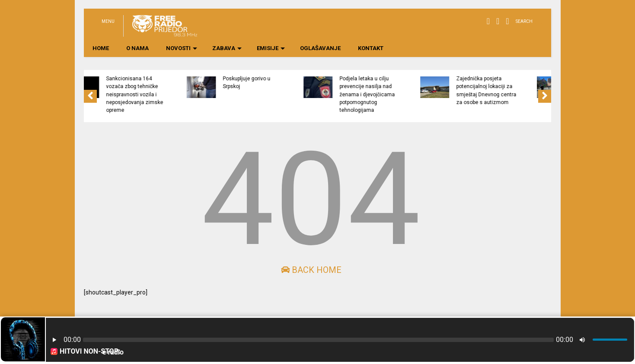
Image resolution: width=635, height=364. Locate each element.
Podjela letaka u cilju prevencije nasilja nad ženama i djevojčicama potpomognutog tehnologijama (408, 94)
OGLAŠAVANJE (320, 48)
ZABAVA (227, 48)
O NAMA (137, 48)
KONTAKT (371, 48)
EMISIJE (271, 48)
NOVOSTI (182, 48)
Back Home (311, 270)
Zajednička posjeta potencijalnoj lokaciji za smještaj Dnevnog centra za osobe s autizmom (528, 90)
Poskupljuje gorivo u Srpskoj (288, 82)
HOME (101, 48)
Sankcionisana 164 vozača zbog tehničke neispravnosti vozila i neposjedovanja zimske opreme (176, 94)
